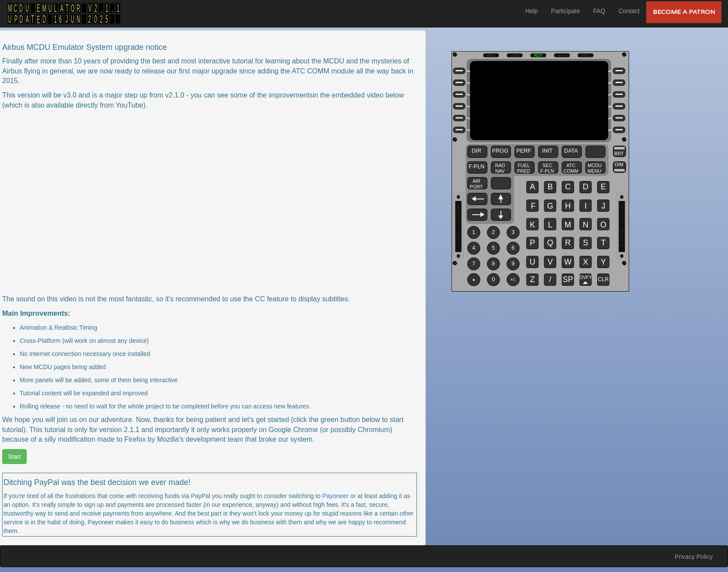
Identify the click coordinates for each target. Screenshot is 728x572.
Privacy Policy (694, 557)
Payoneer (336, 496)
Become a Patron (684, 12)
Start (14, 457)
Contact (629, 11)
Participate (566, 11)
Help (532, 11)
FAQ (599, 11)
